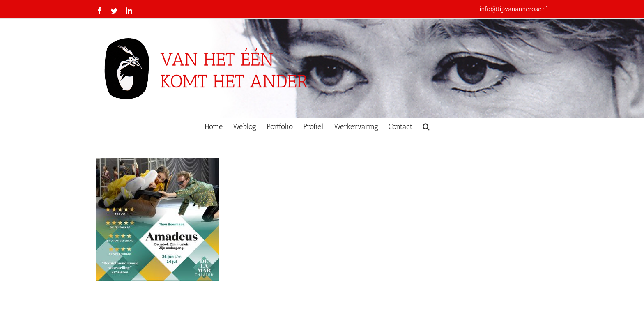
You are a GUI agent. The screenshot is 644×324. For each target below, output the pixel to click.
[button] (426, 126)
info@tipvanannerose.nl (514, 9)
